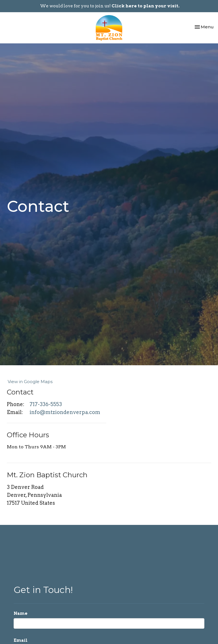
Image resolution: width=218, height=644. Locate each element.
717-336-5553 (46, 404)
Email (21, 640)
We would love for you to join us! (110, 6)
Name (21, 613)
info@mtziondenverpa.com (65, 412)
